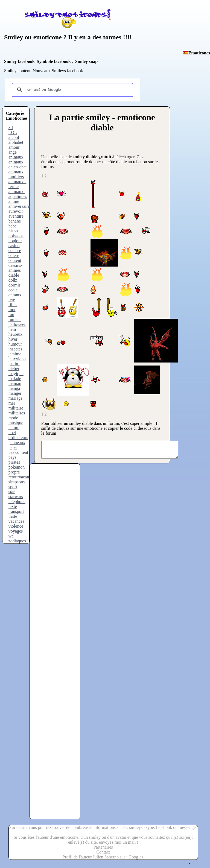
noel (12, 433)
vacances (16, 521)
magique (16, 374)
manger (15, 393)
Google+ (136, 860)
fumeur (15, 319)
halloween (17, 324)
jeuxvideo (17, 359)
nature (14, 428)
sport (13, 487)
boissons (16, 236)
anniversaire (19, 206)
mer (12, 403)
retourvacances (22, 477)
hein (12, 329)
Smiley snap (86, 61)
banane (15, 221)
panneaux (17, 442)
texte (13, 506)
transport (16, 511)
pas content (18, 452)
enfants (15, 295)
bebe (13, 226)
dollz (13, 280)
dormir (14, 285)
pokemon (17, 467)
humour (15, 344)
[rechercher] (72, 90)
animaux (16, 157)
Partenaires (103, 850)
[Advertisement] (54, 578)
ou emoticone (42, 37)
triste (13, 516)
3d (11, 128)
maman (15, 383)
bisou (13, 231)
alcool (14, 137)
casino (14, 246)
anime (14, 201)
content (15, 260)
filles (13, 305)
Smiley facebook (19, 61)
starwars (16, 497)
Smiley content (17, 71)
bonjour (15, 241)
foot (12, 310)
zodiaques (17, 541)
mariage (16, 398)
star (12, 492)
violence (16, 526)
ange (13, 152)
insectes (15, 349)
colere (14, 255)
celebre (15, 251)
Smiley (14, 37)
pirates (14, 462)
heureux (16, 334)
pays (12, 457)
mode (13, 418)
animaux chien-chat (18, 164)
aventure (16, 216)
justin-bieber (14, 366)
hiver (13, 339)
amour (14, 147)
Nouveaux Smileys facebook (58, 71)
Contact (103, 855)
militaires (17, 413)
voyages (16, 531)
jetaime (15, 354)
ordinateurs (18, 438)
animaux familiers (16, 174)
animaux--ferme (17, 184)
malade (15, 379)
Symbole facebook (54, 61)
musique (16, 423)
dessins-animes (16, 268)
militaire (16, 408)
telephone (17, 502)
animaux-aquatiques (18, 194)
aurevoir (16, 211)
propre (14, 472)
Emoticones (199, 53)
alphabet (16, 142)
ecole (13, 290)
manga (14, 388)
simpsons (17, 482)
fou (11, 315)
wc (11, 536)
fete (12, 300)
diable (14, 275)
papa (13, 447)
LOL (13, 132)
